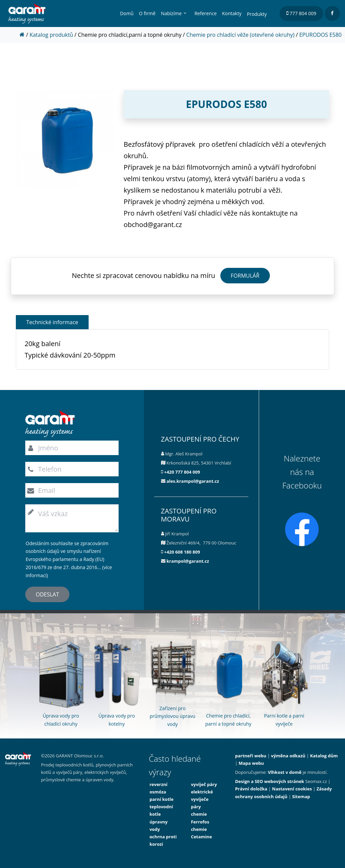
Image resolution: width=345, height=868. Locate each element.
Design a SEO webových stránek (270, 781)
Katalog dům (324, 756)
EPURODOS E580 (320, 35)
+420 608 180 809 (182, 552)
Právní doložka (251, 789)
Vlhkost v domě (285, 772)
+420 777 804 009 (182, 472)
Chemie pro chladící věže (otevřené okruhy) (240, 35)
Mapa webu (251, 763)
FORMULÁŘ (245, 276)
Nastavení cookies (292, 789)
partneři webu (251, 756)
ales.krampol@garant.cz (193, 481)
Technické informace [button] (52, 322)
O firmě (147, 13)
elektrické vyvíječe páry (202, 799)
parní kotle (162, 799)
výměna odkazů (288, 756)
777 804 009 (301, 13)
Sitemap (301, 796)
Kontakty (232, 13)
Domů (127, 13)
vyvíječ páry (204, 784)
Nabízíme (171, 13)
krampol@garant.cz (188, 561)
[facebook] (332, 13)
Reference (206, 13)
